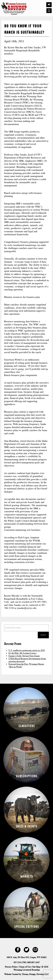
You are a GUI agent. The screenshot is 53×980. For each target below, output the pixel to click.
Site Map (36, 967)
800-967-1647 (34, 962)
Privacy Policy (11, 967)
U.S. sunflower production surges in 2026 (27, 650)
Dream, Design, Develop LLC (35, 974)
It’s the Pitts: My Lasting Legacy (23, 653)
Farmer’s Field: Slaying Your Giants (24, 656)
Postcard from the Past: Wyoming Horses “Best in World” (26, 665)
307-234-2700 (20, 962)
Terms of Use (25, 967)
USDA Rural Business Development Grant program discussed (27, 660)
